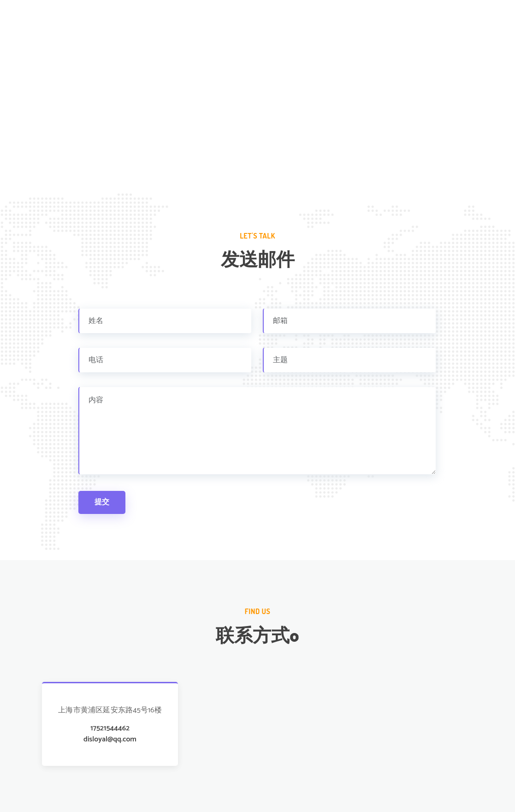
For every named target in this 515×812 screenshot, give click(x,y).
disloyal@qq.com (110, 740)
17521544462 (110, 728)
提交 (102, 502)
